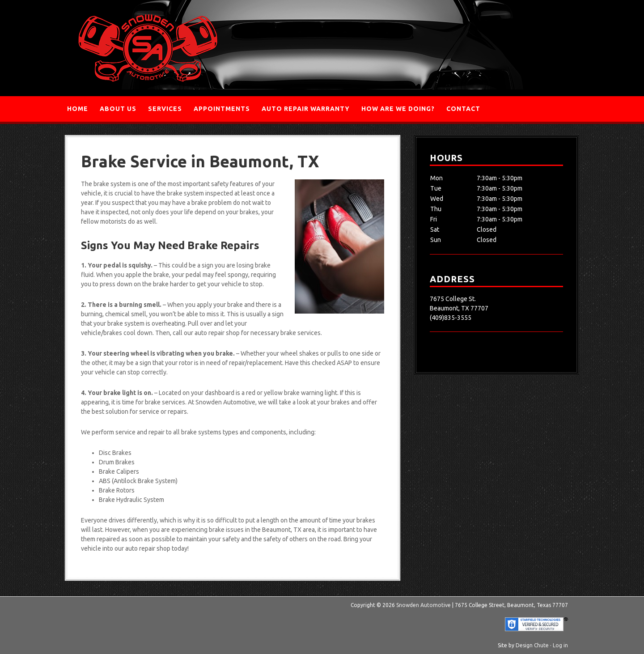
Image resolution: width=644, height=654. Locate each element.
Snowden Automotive (148, 48)
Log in (560, 645)
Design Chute (532, 645)
